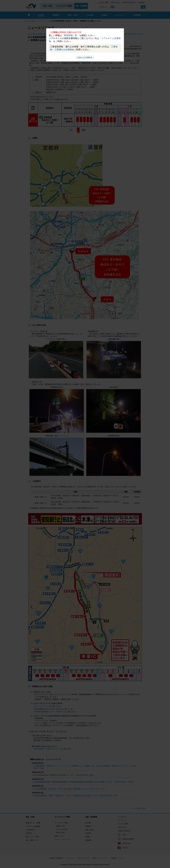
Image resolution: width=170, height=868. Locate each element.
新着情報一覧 (71, 35)
